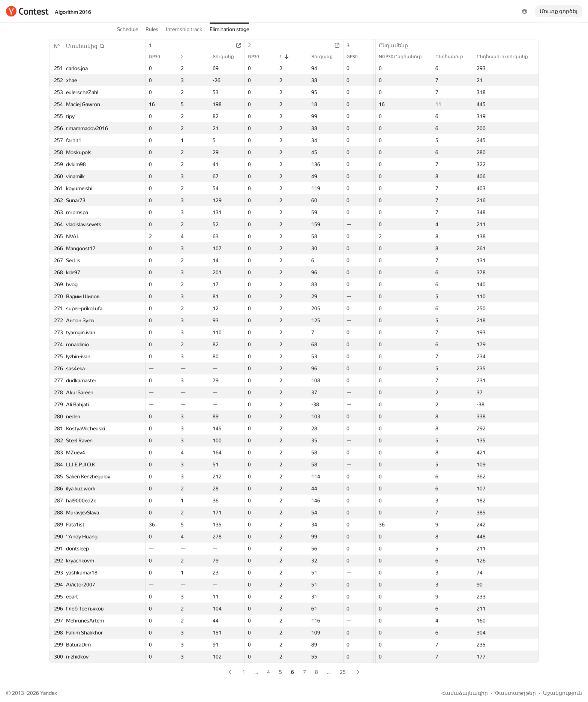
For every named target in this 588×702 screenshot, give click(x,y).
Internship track (184, 29)
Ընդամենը (397, 45)
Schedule (127, 29)
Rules (152, 29)
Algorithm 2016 (73, 12)
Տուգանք (227, 57)
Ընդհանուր (453, 57)
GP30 (158, 57)
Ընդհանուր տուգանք (506, 57)
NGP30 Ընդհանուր (404, 57)
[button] (85, 46)
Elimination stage (229, 29)
